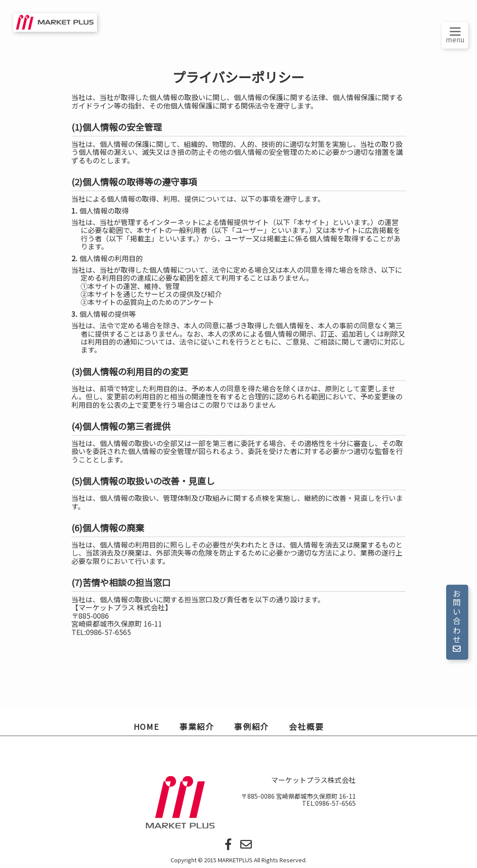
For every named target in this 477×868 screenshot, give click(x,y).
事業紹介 (197, 726)
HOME (147, 726)
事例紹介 (252, 726)
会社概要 (306, 726)
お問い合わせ (457, 622)
